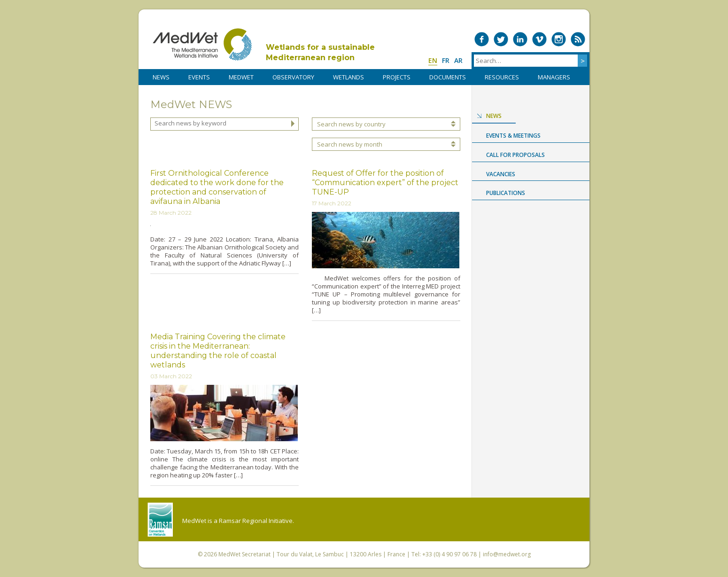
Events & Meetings (513, 136)
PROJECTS (397, 77)
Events (199, 77)
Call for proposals (515, 155)
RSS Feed (578, 39)
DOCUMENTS (448, 77)
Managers (554, 77)
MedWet (202, 44)
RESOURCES (502, 77)
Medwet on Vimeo (539, 39)
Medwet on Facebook (482, 39)
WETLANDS (349, 77)
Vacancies (501, 174)
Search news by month (350, 144)
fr (446, 60)
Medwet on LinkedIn (520, 39)
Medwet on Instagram (559, 39)
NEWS (161, 77)
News (494, 116)
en (433, 60)
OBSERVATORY (293, 77)
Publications (506, 193)
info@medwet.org (507, 554)
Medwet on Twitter (501, 39)
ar (458, 60)
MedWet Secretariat (244, 554)
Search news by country (351, 124)
